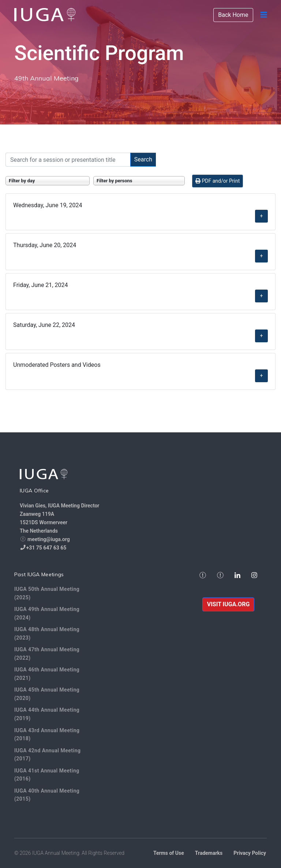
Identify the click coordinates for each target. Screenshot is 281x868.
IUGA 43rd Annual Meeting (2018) (47, 735)
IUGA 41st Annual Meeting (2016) (47, 775)
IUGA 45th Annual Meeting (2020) (47, 694)
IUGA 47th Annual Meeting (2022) (47, 654)
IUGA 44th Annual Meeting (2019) (47, 714)
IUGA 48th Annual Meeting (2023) (47, 634)
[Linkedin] (237, 576)
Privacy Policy (250, 853)
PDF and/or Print (218, 181)
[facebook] (203, 576)
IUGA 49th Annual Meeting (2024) (47, 613)
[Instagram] (254, 576)
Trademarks (209, 853)
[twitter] (220, 576)
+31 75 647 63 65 (46, 548)
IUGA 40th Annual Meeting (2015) (47, 795)
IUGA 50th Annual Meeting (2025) (47, 593)
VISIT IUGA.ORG (228, 604)
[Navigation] (264, 15)
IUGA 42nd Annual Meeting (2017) (47, 755)
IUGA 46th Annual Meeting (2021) (47, 674)
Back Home (233, 15)
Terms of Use (169, 853)
